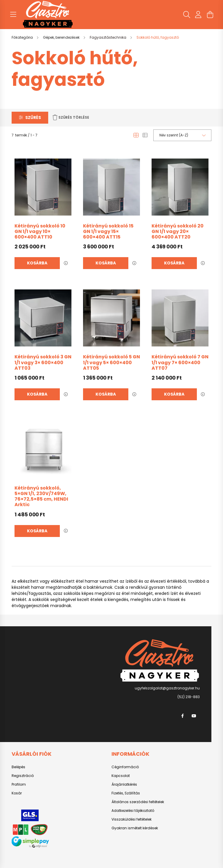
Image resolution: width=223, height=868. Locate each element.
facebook (182, 716)
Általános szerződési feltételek (138, 802)
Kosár (17, 793)
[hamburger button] (13, 15)
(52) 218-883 (189, 697)
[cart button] (210, 15)
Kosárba (37, 263)
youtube (194, 716)
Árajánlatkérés (124, 785)
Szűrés (33, 118)
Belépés (18, 767)
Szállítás (132, 793)
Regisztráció (23, 776)
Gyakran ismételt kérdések (135, 828)
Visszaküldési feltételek (132, 819)
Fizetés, (118, 793)
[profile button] (198, 15)
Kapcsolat (121, 776)
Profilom (19, 785)
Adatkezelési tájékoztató (133, 811)
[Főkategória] (23, 37)
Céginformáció (125, 767)
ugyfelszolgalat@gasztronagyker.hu (167, 688)
